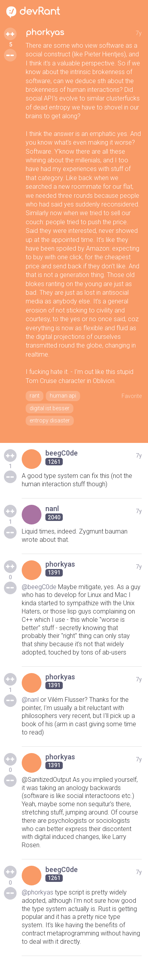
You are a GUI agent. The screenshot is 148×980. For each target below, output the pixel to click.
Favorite (132, 396)
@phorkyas (37, 892)
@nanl (30, 700)
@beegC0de (39, 587)
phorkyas (45, 33)
